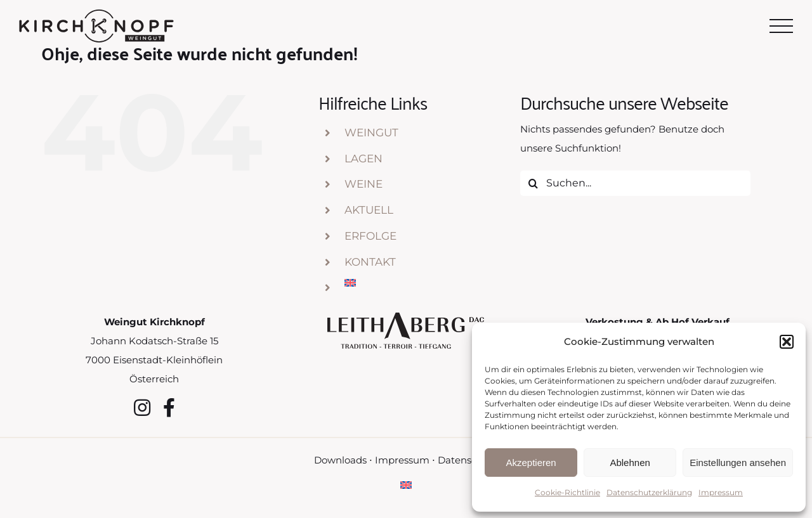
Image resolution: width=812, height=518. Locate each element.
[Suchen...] (635, 183)
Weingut (371, 133)
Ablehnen (630, 463)
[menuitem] (423, 283)
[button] (787, 342)
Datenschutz (468, 460)
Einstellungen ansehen (738, 463)
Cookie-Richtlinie (567, 492)
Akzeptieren (531, 463)
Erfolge (370, 236)
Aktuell (369, 210)
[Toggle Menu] (782, 26)
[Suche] (533, 183)
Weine (363, 184)
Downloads (340, 460)
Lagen (363, 159)
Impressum (721, 492)
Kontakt (370, 262)
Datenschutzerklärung (649, 492)
